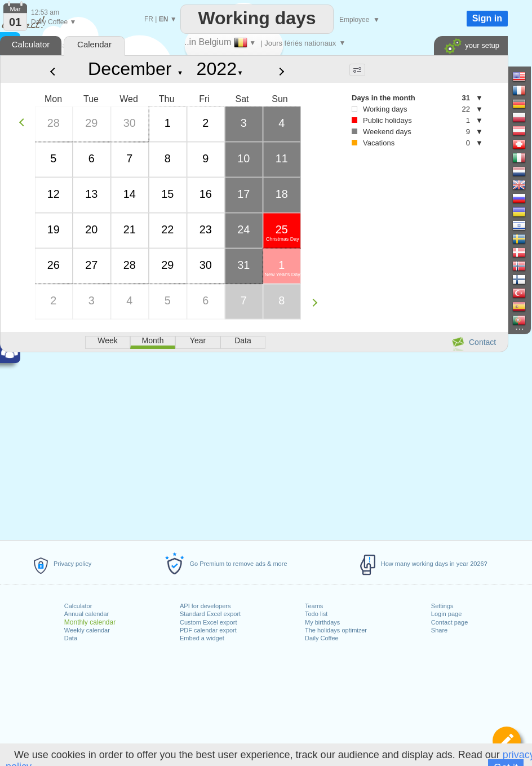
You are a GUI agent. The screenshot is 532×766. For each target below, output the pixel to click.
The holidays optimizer (336, 630)
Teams (314, 606)
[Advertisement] (254, 444)
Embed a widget (202, 638)
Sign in (487, 18)
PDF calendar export (208, 630)
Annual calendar (87, 614)
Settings (442, 606)
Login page (446, 614)
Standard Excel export (210, 614)
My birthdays (322, 622)
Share (439, 630)
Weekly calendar (87, 630)
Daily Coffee (322, 638)
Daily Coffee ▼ (54, 22)
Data (71, 638)
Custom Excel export (208, 622)
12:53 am (45, 12)
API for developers (205, 606)
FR (149, 19)
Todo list (316, 614)
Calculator (78, 606)
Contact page (449, 622)
